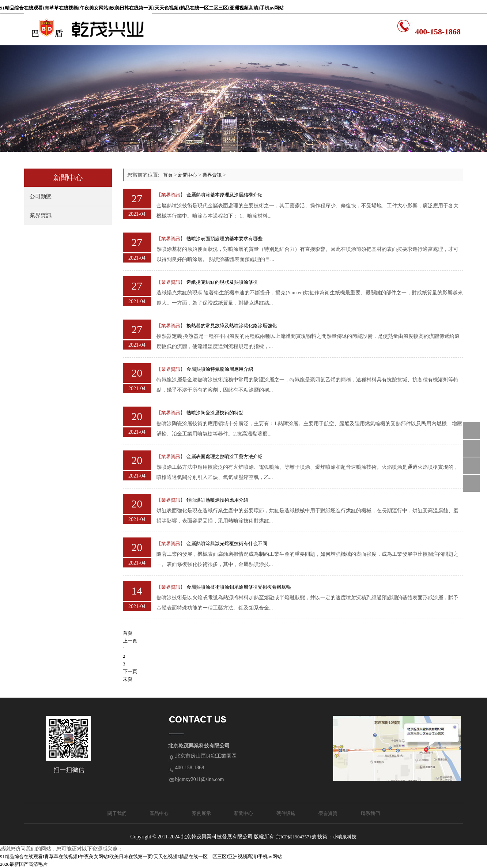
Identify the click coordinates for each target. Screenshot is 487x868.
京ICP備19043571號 (296, 837)
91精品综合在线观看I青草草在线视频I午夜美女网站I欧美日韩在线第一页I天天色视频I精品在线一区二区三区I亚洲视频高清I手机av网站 (142, 8)
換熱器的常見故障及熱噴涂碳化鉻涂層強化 (232, 326)
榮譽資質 (328, 813)
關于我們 (117, 813)
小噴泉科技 (345, 837)
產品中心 (159, 813)
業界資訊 (41, 215)
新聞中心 (188, 175)
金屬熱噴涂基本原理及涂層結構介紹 (224, 195)
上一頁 (130, 641)
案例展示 (201, 813)
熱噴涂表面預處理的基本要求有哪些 (224, 239)
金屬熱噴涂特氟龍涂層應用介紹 (220, 369)
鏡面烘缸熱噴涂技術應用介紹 (217, 500)
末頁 (128, 679)
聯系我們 (370, 813)
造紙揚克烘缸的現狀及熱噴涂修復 (222, 282)
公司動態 (41, 196)
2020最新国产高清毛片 (24, 864)
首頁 (168, 175)
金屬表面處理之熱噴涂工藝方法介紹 (224, 456)
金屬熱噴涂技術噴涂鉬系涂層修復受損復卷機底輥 (239, 587)
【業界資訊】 (171, 195)
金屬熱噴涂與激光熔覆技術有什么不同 (227, 544)
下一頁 (130, 671)
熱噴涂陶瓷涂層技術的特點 (215, 413)
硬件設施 (286, 813)
